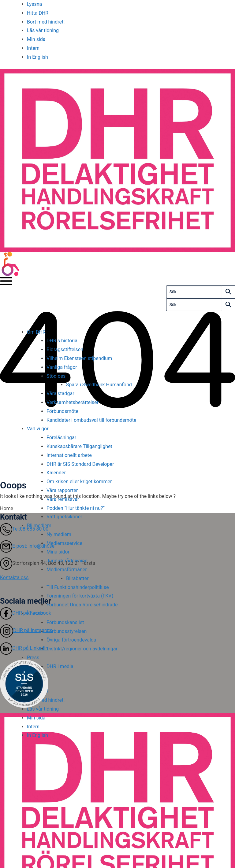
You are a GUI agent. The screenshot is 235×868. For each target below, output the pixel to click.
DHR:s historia (62, 341)
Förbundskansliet (65, 622)
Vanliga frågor (62, 367)
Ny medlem (59, 534)
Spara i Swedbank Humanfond (99, 385)
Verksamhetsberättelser (73, 402)
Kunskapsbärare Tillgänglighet (80, 446)
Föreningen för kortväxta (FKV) (80, 596)
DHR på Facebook (26, 613)
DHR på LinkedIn (24, 648)
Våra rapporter (62, 490)
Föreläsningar (61, 438)
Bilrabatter (77, 578)
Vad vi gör (38, 429)
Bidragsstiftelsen (65, 349)
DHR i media (60, 666)
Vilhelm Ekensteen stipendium (79, 358)
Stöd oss (56, 376)
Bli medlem (39, 526)
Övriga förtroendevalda (71, 640)
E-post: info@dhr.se (27, 546)
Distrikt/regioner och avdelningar (82, 649)
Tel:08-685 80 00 (24, 529)
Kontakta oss (14, 577)
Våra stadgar (60, 394)
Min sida (36, 39)
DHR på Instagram (26, 630)
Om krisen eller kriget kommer (79, 482)
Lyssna (34, 4)
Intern (33, 48)
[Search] (228, 292)
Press (33, 658)
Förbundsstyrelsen (67, 631)
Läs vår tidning (43, 30)
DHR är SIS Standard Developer (80, 464)
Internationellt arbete (69, 455)
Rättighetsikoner (64, 517)
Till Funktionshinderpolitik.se (78, 587)
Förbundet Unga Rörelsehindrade (82, 605)
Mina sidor (58, 552)
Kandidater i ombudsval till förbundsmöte (91, 420)
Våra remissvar (63, 499)
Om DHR (36, 332)
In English (37, 57)
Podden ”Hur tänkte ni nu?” (76, 508)
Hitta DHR (38, 13)
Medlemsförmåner (67, 570)
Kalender (56, 473)
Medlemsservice (64, 543)
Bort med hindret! (46, 22)
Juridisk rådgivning (67, 561)
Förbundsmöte (62, 411)
